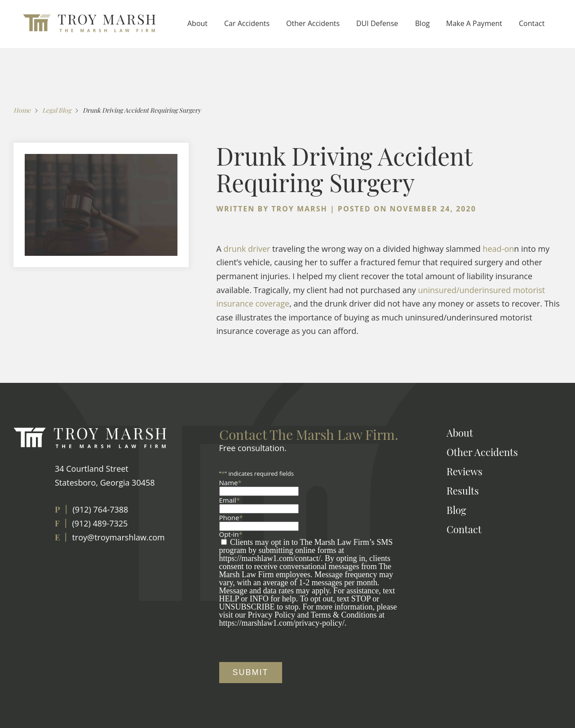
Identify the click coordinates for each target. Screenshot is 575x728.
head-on (498, 249)
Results (463, 491)
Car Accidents (247, 23)
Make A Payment (474, 23)
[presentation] (287, 645)
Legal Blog (57, 110)
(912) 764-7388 (100, 509)
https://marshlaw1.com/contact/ (270, 558)
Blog (422, 23)
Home (22, 110)
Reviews (464, 471)
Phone (231, 517)
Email (230, 500)
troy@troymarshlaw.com (118, 537)
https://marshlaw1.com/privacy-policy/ (282, 623)
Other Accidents (313, 23)
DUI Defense (377, 23)
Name (230, 482)
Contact (532, 23)
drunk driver (247, 249)
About (197, 23)
